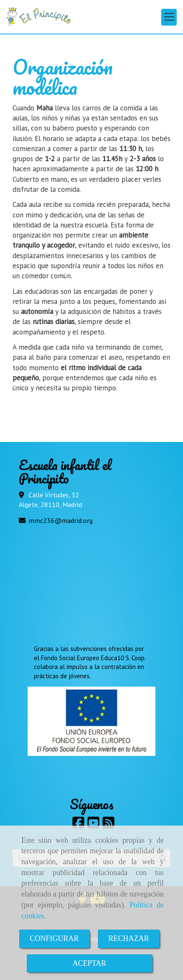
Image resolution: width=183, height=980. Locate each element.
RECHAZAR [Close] (129, 938)
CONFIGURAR (54, 938)
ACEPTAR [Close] (89, 963)
